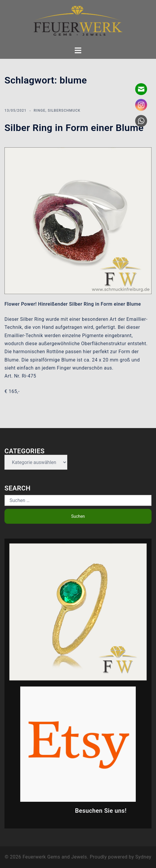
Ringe (40, 111)
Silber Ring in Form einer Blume (74, 128)
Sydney (143, 857)
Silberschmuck (64, 111)
